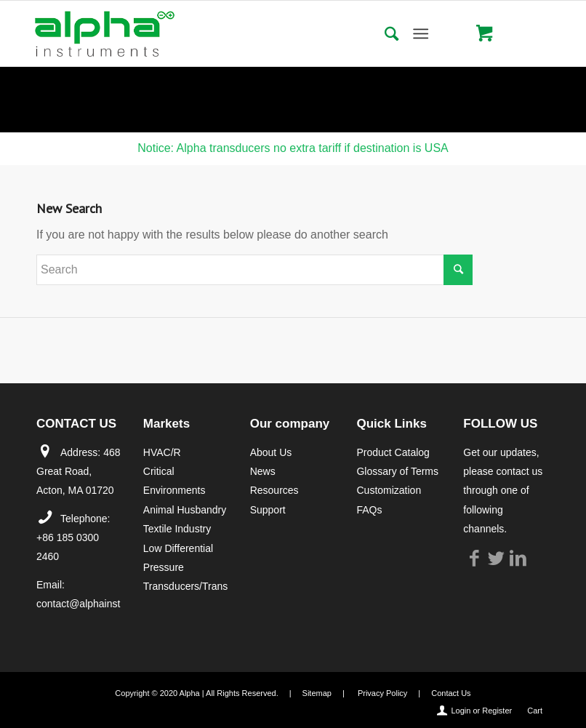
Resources (274, 490)
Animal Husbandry (185, 510)
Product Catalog (393, 452)
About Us (271, 452)
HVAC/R (162, 452)
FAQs (369, 510)
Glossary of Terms (397, 471)
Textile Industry (177, 529)
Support (268, 510)
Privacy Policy (382, 693)
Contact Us (451, 693)
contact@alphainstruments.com (108, 604)
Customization (389, 490)
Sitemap (317, 693)
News (263, 471)
